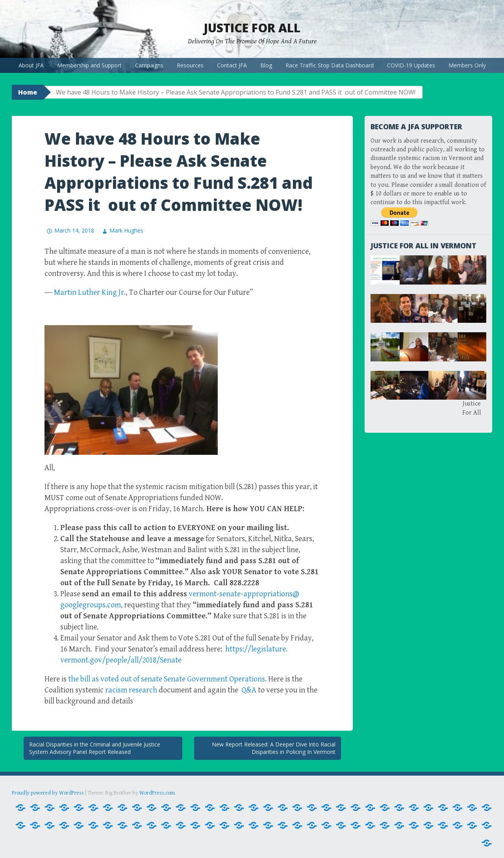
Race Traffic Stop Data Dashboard (330, 65)
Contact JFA (232, 65)
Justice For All (252, 28)
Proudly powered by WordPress (48, 793)
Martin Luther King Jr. (90, 293)
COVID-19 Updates (411, 65)
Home (28, 92)
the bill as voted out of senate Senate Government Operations (167, 679)
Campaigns (149, 65)
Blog (266, 65)
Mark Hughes (126, 230)
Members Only (467, 65)
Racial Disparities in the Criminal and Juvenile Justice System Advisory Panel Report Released (95, 748)
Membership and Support (89, 65)
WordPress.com (157, 793)
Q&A (250, 690)
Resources (190, 65)
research (131, 690)
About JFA (31, 65)
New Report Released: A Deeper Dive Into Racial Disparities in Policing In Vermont (274, 748)
